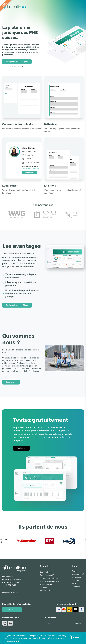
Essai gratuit (21, 448)
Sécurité (76, 580)
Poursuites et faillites (49, 578)
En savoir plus (11, 382)
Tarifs (75, 571)
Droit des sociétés (47, 575)
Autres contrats (47, 590)
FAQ (74, 584)
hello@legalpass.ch (10, 592)
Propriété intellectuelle (49, 581)
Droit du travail (46, 572)
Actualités (77, 577)
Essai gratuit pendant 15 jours (17, 62)
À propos (76, 587)
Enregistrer (77, 623)
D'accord (77, 638)
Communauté (78, 574)
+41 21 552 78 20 (9, 585)
